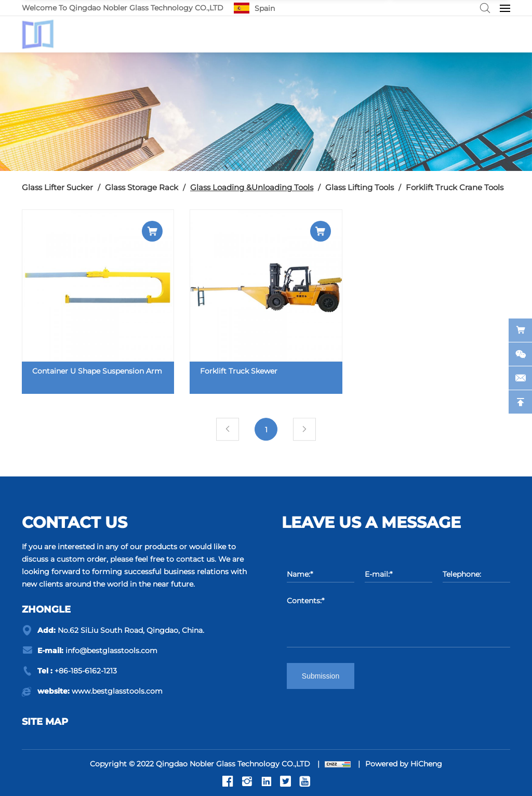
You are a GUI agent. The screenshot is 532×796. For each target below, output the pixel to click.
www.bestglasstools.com (117, 691)
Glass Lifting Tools (360, 187)
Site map (45, 722)
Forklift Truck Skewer (239, 371)
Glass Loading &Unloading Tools (252, 187)
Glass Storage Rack (142, 187)
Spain (265, 8)
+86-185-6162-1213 (86, 671)
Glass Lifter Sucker (57, 187)
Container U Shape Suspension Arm (97, 371)
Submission (321, 676)
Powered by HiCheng (404, 764)
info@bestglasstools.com (111, 651)
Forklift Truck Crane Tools (455, 187)
